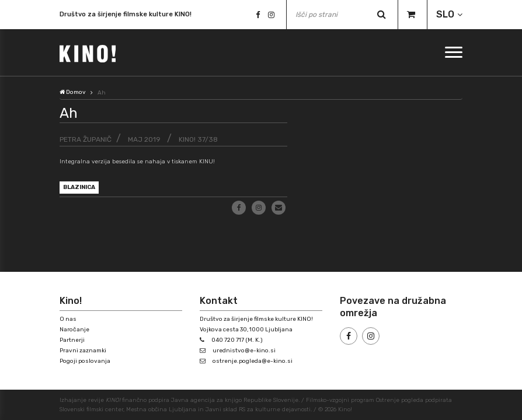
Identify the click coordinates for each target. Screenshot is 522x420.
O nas (68, 319)
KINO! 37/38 (198, 139)
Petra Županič (86, 139)
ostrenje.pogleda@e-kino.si (253, 361)
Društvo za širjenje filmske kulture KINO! (126, 16)
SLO (445, 14)
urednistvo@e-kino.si (244, 351)
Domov (73, 92)
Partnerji (72, 340)
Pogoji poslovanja (85, 361)
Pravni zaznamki (83, 351)
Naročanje (74, 330)
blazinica (79, 187)
